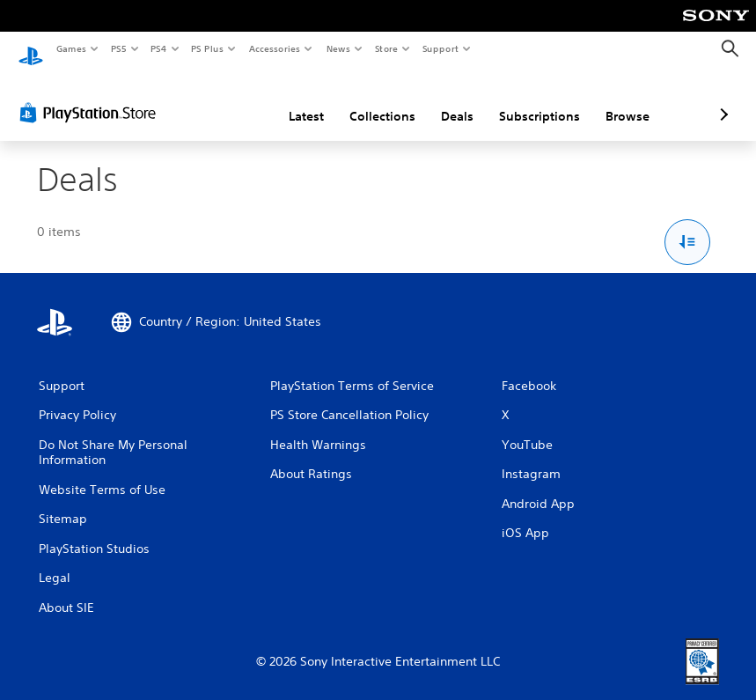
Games (70, 48)
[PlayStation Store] (92, 96)
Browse (534, 99)
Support (440, 48)
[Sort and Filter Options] (688, 226)
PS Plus (208, 48)
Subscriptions (446, 99)
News (338, 48)
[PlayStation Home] (31, 49)
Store (386, 48)
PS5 (118, 48)
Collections (289, 99)
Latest (213, 99)
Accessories (274, 48)
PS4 (158, 48)
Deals (364, 99)
